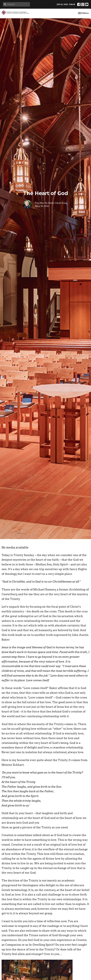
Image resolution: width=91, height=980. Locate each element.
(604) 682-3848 (66, 4)
